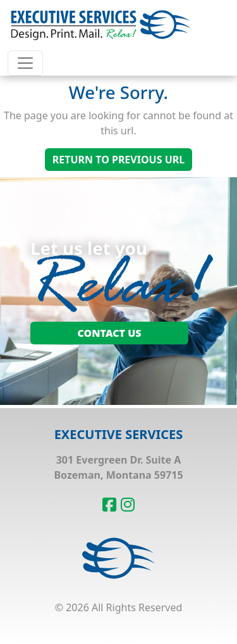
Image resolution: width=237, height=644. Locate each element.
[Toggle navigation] (25, 63)
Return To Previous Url (118, 160)
